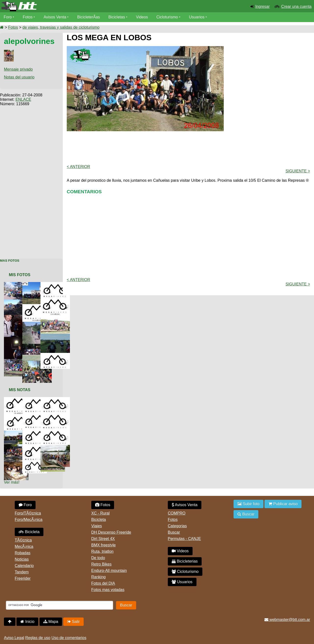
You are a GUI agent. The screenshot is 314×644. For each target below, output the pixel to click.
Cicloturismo (167, 17)
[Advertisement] (31, 180)
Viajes (97, 526)
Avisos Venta (55, 17)
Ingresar (263, 6)
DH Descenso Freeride (111, 532)
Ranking (98, 577)
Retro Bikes (101, 564)
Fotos (28, 17)
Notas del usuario (19, 77)
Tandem (22, 572)
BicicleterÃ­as (89, 17)
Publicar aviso (283, 504)
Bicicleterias (185, 561)
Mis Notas (20, 390)
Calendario (24, 566)
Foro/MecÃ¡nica (29, 520)
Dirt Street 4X (103, 539)
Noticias (22, 559)
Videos (142, 17)
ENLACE (23, 99)
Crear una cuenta (296, 6)
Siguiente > (298, 171)
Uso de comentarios (69, 638)
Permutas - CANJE (184, 539)
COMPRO (177, 513)
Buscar (174, 532)
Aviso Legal (14, 638)
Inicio (27, 622)
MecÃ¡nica (24, 547)
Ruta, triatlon (102, 551)
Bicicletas (117, 17)
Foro (8, 17)
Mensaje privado (18, 69)
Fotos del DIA (103, 583)
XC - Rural (100, 513)
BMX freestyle (104, 545)
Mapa (51, 622)
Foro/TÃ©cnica (28, 513)
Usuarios (197, 17)
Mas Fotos (10, 261)
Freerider (23, 578)
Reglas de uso (38, 638)
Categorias (177, 526)
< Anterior (78, 167)
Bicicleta (29, 532)
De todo (98, 558)
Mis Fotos (20, 275)
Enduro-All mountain (109, 571)
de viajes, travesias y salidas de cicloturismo (61, 27)
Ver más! (12, 482)
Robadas (23, 553)
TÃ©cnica (23, 540)
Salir (73, 622)
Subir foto (249, 504)
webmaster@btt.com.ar (287, 620)
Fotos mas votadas (108, 590)
